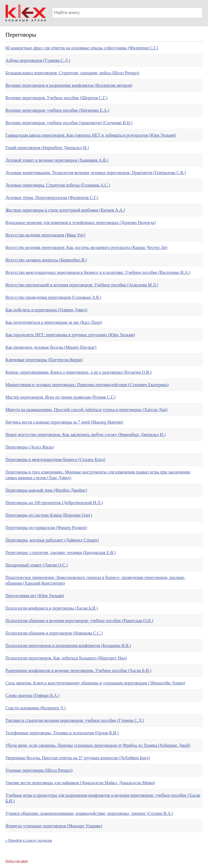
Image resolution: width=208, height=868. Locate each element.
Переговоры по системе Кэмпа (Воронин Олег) (49, 515)
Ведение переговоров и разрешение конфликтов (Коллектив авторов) (69, 85)
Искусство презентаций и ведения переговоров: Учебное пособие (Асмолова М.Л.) (82, 285)
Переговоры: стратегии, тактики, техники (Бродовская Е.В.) (61, 552)
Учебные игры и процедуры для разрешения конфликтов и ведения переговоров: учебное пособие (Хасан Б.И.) (103, 798)
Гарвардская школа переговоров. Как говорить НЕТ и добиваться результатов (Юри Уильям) (91, 135)
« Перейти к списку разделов (29, 840)
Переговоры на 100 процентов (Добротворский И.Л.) (54, 503)
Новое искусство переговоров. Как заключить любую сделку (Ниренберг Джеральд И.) (85, 435)
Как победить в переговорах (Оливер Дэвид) (46, 310)
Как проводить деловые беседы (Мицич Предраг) (51, 347)
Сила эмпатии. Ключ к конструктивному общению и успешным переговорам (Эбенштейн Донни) (95, 683)
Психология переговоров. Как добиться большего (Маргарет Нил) (66, 658)
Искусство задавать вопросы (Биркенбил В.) (46, 260)
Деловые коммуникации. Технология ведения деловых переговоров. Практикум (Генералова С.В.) (96, 173)
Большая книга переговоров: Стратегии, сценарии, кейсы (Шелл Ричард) (72, 73)
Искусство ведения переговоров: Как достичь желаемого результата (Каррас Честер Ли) (86, 247)
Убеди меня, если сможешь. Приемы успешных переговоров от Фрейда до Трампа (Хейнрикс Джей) (98, 745)
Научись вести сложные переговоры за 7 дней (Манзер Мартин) (64, 422)
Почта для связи (17, 861)
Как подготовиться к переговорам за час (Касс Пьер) (54, 322)
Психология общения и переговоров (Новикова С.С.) (54, 633)
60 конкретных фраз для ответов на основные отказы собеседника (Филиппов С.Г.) (82, 48)
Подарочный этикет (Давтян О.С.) (37, 565)
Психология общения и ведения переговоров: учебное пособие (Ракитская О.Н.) (79, 621)
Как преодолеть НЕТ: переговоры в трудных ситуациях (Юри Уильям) (70, 335)
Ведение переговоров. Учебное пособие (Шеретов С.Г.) (56, 98)
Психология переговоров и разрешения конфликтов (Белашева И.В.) (68, 646)
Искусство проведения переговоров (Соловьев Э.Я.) (53, 297)
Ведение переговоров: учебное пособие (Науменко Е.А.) (57, 110)
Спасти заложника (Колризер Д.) (35, 708)
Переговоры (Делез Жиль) (30, 447)
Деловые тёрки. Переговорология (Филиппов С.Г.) (52, 198)
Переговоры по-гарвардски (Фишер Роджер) (46, 528)
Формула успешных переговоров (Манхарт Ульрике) (54, 826)
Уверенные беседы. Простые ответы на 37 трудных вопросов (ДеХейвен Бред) (78, 758)
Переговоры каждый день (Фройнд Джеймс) (46, 490)
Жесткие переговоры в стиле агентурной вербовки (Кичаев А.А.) (65, 210)
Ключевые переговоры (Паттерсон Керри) (44, 360)
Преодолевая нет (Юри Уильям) (35, 596)
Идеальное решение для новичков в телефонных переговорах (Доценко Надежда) (80, 222)
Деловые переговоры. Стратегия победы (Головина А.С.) (58, 185)
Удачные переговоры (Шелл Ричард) (39, 770)
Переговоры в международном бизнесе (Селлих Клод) (55, 459)
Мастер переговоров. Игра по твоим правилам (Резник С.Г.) (60, 397)
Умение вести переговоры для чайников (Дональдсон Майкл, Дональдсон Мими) (80, 783)
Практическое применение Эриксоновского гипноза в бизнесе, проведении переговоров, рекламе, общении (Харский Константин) (95, 580)
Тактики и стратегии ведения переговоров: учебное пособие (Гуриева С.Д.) (75, 720)
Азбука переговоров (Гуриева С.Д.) (38, 60)
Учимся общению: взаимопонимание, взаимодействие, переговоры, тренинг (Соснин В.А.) (89, 813)
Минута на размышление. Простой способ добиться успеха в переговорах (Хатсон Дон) (86, 410)
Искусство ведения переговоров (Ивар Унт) (45, 235)
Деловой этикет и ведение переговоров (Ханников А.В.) (57, 160)
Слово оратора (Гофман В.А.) (32, 695)
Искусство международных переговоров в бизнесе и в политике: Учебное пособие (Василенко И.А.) (98, 272)
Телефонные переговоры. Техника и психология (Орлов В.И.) (62, 733)
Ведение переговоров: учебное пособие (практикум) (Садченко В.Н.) (69, 123)
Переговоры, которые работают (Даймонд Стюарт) (52, 540)
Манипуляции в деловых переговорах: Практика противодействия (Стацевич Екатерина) (87, 385)
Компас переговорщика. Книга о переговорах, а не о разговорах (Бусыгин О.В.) (78, 372)
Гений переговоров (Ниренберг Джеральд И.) (47, 148)
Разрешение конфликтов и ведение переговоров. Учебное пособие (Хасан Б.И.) (78, 670)
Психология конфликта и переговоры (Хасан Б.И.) (52, 608)
